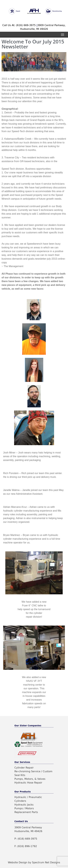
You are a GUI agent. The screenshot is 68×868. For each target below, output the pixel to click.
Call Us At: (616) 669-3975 (19, 25)
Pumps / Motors (24, 808)
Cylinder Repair (24, 768)
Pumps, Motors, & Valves (30, 779)
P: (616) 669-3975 (26, 839)
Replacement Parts (26, 812)
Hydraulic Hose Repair (28, 783)
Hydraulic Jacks (24, 805)
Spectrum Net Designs (46, 862)
